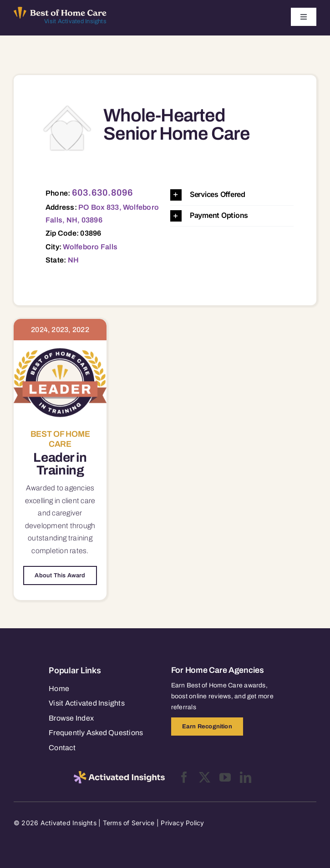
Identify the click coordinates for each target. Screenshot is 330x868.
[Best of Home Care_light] (60, 10)
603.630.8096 (103, 192)
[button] (232, 195)
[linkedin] (246, 777)
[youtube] (225, 777)
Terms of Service (129, 823)
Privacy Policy (182, 823)
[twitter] (205, 777)
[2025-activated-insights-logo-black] (119, 775)
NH (73, 260)
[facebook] (184, 777)
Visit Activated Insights (75, 21)
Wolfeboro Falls (90, 247)
